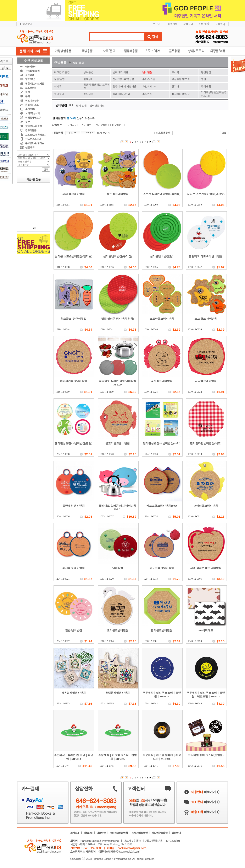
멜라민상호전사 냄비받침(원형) (74, 443)
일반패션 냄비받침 (74, 506)
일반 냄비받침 (74, 630)
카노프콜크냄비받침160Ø (162, 506)
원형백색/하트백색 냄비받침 (206, 256)
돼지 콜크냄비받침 (74, 194)
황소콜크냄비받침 (118, 194)
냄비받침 (78, 63)
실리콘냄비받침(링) (162, 256)
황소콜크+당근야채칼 (73, 319)
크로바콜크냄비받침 (162, 319)
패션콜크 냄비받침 (74, 568)
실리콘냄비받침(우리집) (118, 256)
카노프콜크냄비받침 (162, 568)
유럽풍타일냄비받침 (118, 693)
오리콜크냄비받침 (118, 630)
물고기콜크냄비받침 (118, 443)
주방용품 (60, 63)
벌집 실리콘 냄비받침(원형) (118, 319)
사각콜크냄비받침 (206, 381)
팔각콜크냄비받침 (162, 630)
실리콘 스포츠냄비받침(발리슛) (74, 256)
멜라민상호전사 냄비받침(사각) (162, 443)
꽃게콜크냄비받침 (162, 381)
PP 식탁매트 (206, 630)
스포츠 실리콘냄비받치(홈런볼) (162, 194)
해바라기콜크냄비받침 (73, 381)
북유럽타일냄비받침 (74, 693)
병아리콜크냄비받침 (206, 506)
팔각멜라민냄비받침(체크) (206, 443)
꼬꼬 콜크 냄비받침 (206, 319)
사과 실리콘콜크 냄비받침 (206, 568)
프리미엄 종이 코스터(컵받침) (206, 755)
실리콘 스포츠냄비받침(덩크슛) (206, 194)
